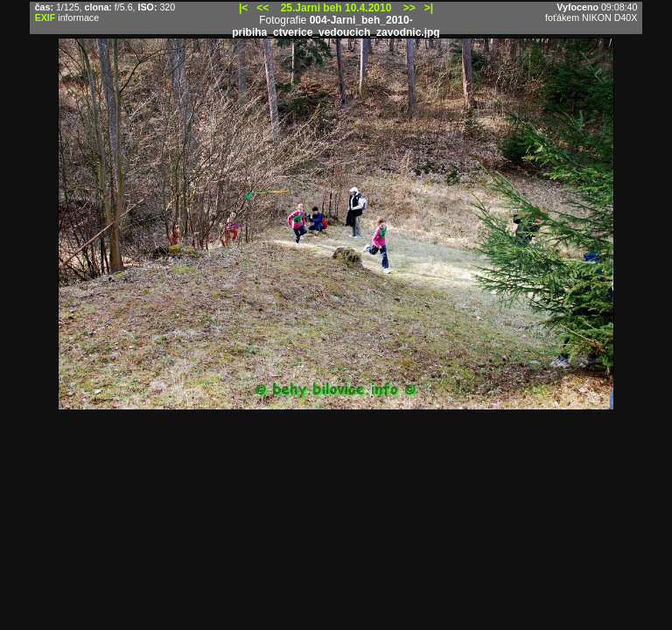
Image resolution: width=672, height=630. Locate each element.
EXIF (45, 17)
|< (243, 8)
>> (409, 8)
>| (429, 8)
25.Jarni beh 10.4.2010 (336, 8)
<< (262, 8)
